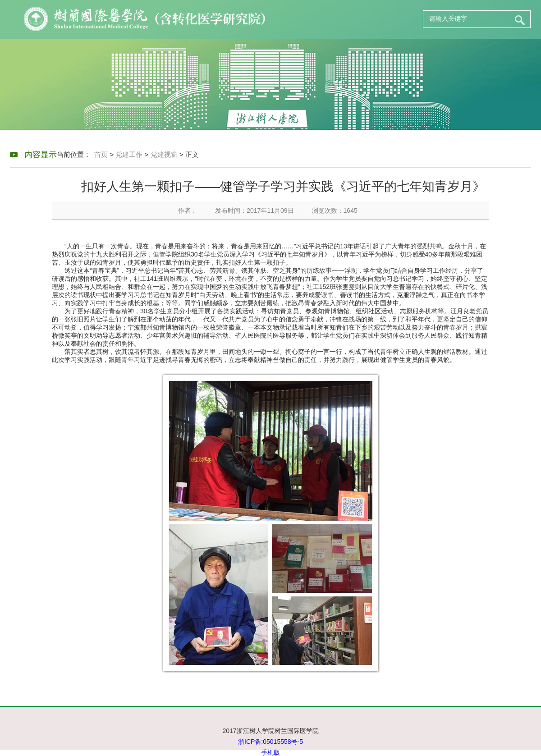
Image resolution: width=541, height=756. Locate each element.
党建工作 (129, 154)
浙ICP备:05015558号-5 (270, 742)
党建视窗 (164, 154)
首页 (101, 154)
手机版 (270, 752)
